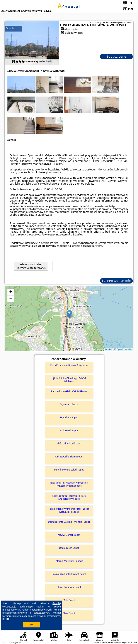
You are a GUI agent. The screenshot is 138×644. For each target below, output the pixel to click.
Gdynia (10, 28)
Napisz (134, 643)
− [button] (11, 299)
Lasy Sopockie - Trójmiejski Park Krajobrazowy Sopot (69, 497)
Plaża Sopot (69, 613)
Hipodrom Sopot (69, 417)
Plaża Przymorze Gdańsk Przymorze (69, 365)
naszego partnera (92, 246)
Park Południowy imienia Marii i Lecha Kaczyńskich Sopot (69, 510)
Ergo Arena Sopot (69, 404)
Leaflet (109, 349)
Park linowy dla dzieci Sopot (69, 470)
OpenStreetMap (124, 349)
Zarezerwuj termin (117, 280)
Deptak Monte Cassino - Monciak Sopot (69, 522)
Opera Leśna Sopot (69, 548)
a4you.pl (69, 6)
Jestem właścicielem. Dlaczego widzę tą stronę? (31, 266)
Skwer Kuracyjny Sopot (69, 587)
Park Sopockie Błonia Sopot (69, 457)
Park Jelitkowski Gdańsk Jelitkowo (69, 391)
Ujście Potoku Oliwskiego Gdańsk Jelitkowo (69, 380)
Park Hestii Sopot (69, 430)
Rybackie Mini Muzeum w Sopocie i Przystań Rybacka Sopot (69, 484)
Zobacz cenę (117, 56)
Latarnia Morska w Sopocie (69, 561)
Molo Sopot (69, 600)
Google (56, 603)
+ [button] (11, 292)
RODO (6, 619)
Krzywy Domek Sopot (69, 535)
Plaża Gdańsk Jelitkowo (69, 444)
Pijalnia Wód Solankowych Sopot (69, 574)
